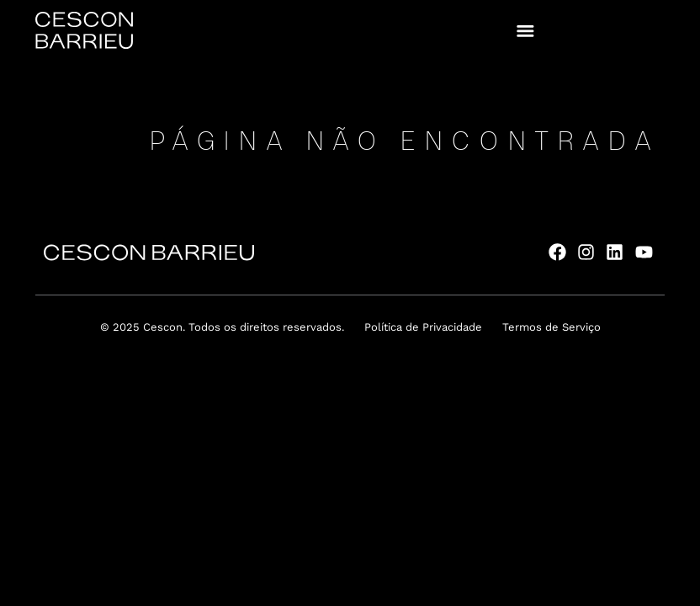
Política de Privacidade (423, 327)
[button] (525, 31)
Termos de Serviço (552, 327)
